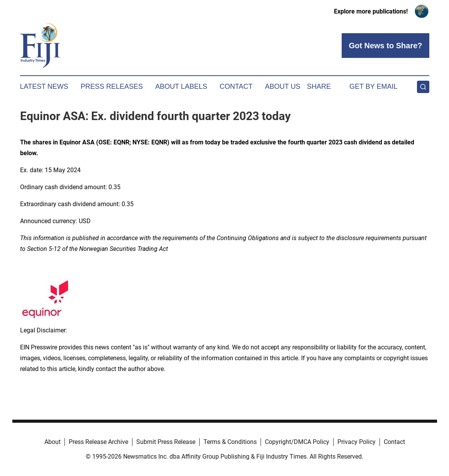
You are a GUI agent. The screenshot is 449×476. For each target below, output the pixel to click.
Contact (236, 86)
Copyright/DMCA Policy (297, 442)
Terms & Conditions (230, 442)
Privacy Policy (357, 442)
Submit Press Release (166, 442)
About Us (283, 86)
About (53, 442)
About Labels (181, 86)
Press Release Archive (98, 442)
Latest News (44, 86)
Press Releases (112, 86)
